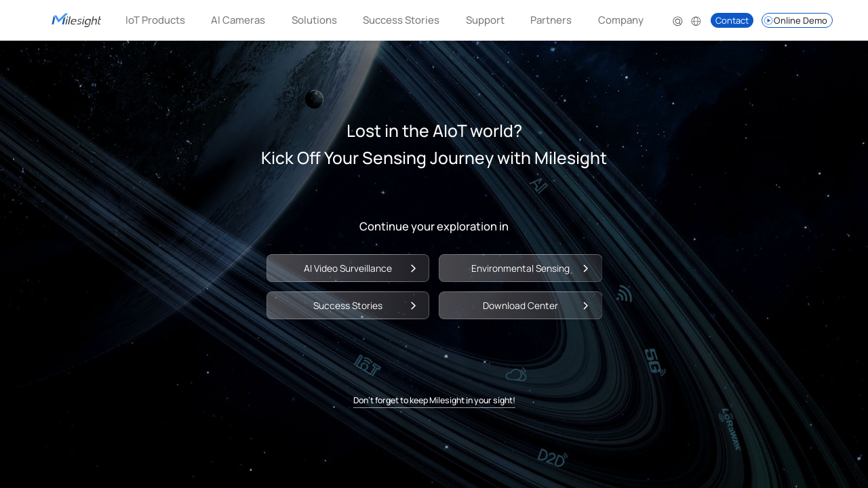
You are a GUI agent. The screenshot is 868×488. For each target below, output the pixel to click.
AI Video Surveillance (348, 268)
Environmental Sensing (520, 268)
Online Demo (795, 20)
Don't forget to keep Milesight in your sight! (434, 400)
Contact (732, 20)
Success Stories (401, 20)
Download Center (520, 305)
